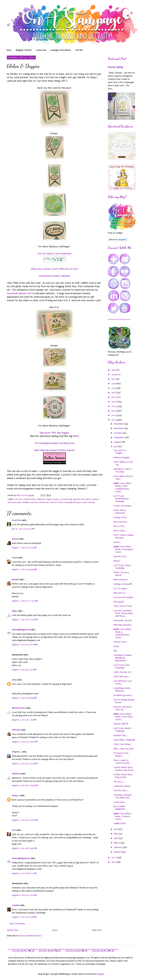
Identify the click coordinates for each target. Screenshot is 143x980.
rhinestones (44, 502)
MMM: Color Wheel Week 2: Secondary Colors (123, 717)
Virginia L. (17, 752)
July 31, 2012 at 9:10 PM (23, 529)
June (116, 829)
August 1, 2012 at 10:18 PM (25, 645)
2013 (114, 415)
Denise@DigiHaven (21, 630)
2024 (114, 370)
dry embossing (66, 499)
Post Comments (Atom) (31, 936)
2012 (114, 420)
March (117, 843)
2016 (114, 402)
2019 (114, 388)
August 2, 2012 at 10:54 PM (25, 785)
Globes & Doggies (122, 458)
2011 (114, 858)
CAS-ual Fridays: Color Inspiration (54, 254)
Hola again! (119, 602)
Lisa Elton (17, 520)
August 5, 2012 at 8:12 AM (24, 873)
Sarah (15, 558)
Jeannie (15, 579)
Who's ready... (120, 531)
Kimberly (16, 774)
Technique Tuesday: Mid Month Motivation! (123, 658)
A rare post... (120, 802)
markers (95, 499)
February (118, 847)
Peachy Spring (115, 67)
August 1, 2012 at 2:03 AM (24, 548)
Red (115, 651)
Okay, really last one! (123, 749)
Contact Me (41, 50)
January (118, 852)
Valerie (15, 539)
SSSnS (61, 502)
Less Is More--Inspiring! (124, 740)
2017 (114, 397)
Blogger (101, 974)
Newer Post (13, 930)
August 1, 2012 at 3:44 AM (24, 569)
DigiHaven (41, 499)
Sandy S (16, 795)
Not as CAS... (119, 526)
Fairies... (117, 542)
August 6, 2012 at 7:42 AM (24, 895)
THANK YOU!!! (119, 824)
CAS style (18, 499)
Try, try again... (121, 588)
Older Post (97, 930)
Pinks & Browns (120, 580)
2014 (114, 411)
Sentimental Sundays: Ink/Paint (54, 276)
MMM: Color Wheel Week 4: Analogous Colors (123, 549)
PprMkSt (26, 502)
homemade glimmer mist (19, 293)
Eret (14, 830)
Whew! (117, 561)
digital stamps (52, 499)
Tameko (16, 905)
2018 (114, 393)
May (116, 834)
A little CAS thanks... (123, 506)
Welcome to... (120, 593)
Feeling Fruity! (120, 517)
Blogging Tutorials (24, 50)
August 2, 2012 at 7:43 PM (24, 720)
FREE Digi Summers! (122, 625)
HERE (76, 436)
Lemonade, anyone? (123, 620)
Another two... (120, 557)
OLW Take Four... (121, 677)
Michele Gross (19, 708)
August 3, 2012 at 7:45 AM (24, 848)
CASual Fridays (30, 499)
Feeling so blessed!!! (123, 584)
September (119, 437)
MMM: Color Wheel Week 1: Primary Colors (122, 816)
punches (34, 502)
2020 (114, 384)
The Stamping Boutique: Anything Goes (54, 443)
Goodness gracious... (123, 695)
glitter (88, 499)
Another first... (120, 735)
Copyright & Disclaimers (61, 50)
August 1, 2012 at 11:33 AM (25, 601)
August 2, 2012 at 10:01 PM (25, 742)
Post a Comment (17, 924)
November (119, 428)
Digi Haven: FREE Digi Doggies (54, 433)
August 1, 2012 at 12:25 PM (25, 620)
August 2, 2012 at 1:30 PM (24, 670)
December (119, 424)
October (118, 433)
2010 (114, 862)
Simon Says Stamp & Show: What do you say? (55, 269)
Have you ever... (121, 522)
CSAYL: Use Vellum (122, 744)
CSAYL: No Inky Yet (122, 672)
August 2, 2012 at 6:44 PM (24, 698)
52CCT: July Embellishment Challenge (121, 499)
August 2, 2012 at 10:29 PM (25, 764)
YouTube (79, 50)
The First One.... (121, 791)
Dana (14, 680)
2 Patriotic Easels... (122, 786)
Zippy (14, 611)
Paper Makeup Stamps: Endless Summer (54, 450)
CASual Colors (120, 642)
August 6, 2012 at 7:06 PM (24, 917)
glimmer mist (79, 499)
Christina (16, 730)
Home (9, 50)
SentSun (54, 502)
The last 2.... (119, 782)
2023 (114, 375)
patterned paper (15, 502)
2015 (114, 406)
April (116, 838)
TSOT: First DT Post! (123, 606)
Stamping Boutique (73, 502)
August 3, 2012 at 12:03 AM (25, 820)
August (118, 442)
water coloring (88, 502)
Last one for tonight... (124, 597)
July (116, 447)
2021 (114, 379)
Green (116, 646)
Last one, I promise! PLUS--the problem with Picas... (123, 613)
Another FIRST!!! (121, 724)
